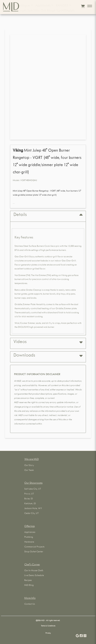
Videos (48, 342)
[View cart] (83, 6)
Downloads (48, 356)
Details (48, 215)
